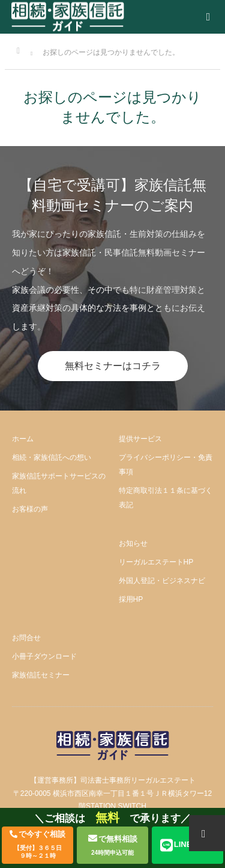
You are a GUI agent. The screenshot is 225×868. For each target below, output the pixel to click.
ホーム (23, 439)
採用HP (131, 599)
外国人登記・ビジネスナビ (162, 581)
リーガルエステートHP (156, 562)
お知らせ (133, 543)
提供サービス (140, 439)
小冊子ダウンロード (44, 656)
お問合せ (26, 638)
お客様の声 (30, 509)
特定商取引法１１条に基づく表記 (166, 498)
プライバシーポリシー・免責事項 (166, 465)
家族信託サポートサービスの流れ (59, 483)
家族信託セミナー (41, 675)
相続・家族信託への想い (52, 457)
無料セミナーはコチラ (113, 366)
